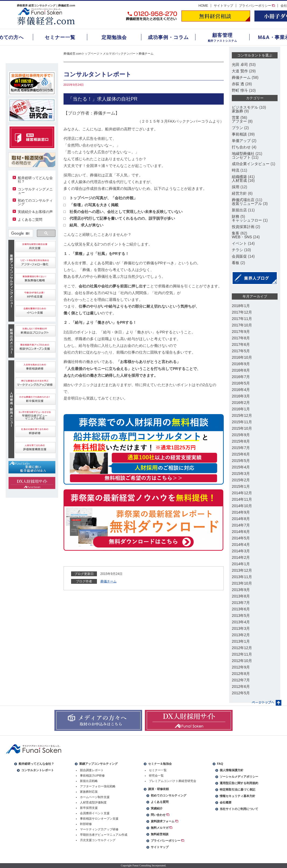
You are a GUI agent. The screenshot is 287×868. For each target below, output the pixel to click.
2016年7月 (241, 377)
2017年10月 (242, 325)
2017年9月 (241, 332)
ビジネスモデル (245, 107)
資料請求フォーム (164, 821)
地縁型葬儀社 (243, 154)
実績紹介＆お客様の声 (35, 212)
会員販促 (239, 256)
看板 (236, 263)
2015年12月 (242, 415)
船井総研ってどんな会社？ (35, 180)
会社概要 (226, 802)
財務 (236, 216)
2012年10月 (242, 661)
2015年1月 (241, 486)
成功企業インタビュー (251, 164)
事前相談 (239, 134)
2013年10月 (242, 583)
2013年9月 (241, 590)
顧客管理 (222, 35)
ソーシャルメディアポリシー (239, 777)
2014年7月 (241, 525)
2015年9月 (241, 435)
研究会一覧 (156, 775)
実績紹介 (157, 808)
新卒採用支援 (89, 808)
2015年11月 (242, 422)
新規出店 (239, 210)
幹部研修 (86, 824)
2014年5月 (241, 538)
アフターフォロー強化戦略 (98, 786)
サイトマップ (223, 6)
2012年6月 (241, 686)
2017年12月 (242, 312)
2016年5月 (241, 383)
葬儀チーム (146, 54)
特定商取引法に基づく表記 (237, 789)
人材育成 (239, 180)
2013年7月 (241, 603)
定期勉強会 (114, 37)
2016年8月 (241, 370)
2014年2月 (241, 557)
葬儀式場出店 (243, 200)
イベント (239, 243)
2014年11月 (242, 499)
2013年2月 (241, 635)
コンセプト (241, 157)
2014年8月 (241, 519)
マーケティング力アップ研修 (99, 829)
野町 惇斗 (240, 90)
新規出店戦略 (89, 781)
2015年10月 (242, 428)
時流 (236, 170)
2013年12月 (242, 570)
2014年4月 (241, 545)
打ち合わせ (241, 147)
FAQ (220, 764)
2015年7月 (241, 448)
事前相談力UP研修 (92, 775)
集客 (236, 233)
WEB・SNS (242, 237)
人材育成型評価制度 (93, 802)
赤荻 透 (238, 84)
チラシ (237, 250)
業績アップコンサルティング (98, 764)
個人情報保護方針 (232, 770)
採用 (236, 187)
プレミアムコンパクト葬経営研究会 (173, 781)
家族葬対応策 (89, 792)
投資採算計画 (243, 227)
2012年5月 (241, 693)
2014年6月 (241, 532)
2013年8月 (241, 596)
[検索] (20, 233)
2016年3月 (241, 396)
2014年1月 (241, 564)
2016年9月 (241, 364)
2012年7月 (241, 680)
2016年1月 (241, 409)
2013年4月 (241, 622)
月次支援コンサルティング (98, 840)
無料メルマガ (162, 828)
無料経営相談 (160, 834)
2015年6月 (241, 454)
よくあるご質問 (30, 220)
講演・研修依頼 (158, 789)
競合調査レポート (92, 770)
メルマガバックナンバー (119, 54)
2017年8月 (241, 338)
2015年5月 (241, 461)
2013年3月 (241, 628)
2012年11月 (242, 654)
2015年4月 (241, 467)
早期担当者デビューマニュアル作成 (104, 835)
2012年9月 (241, 667)
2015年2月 (241, 480)
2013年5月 (241, 616)
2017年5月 (241, 351)
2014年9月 (241, 512)
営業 (236, 118)
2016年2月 (241, 403)
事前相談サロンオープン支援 (99, 819)
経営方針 (239, 193)
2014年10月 (242, 506)
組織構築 (239, 177)
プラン (237, 128)
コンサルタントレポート (38, 770)
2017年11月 (242, 319)
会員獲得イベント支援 (95, 813)
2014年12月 (242, 493)
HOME (203, 6)
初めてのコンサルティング (35, 202)
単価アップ (241, 141)
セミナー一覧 (60, 37)
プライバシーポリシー (257, 6)
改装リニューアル (247, 204)
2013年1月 (241, 641)
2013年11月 (242, 577)
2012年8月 (241, 674)
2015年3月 (241, 474)
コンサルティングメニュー (35, 191)
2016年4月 (241, 390)
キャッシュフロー (247, 220)
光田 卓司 (240, 65)
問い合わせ (160, 815)
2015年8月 (241, 441)
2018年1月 (241, 306)
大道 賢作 (240, 71)
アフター (239, 121)
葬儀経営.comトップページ (82, 54)
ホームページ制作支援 (95, 797)
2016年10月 (242, 357)
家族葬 (237, 111)
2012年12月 (242, 648)
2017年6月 (241, 344)
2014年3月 (241, 551)
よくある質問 (160, 802)
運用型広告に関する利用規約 (239, 783)
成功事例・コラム (168, 37)
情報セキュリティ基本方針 (237, 796)
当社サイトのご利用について (239, 809)
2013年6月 (241, 609)
